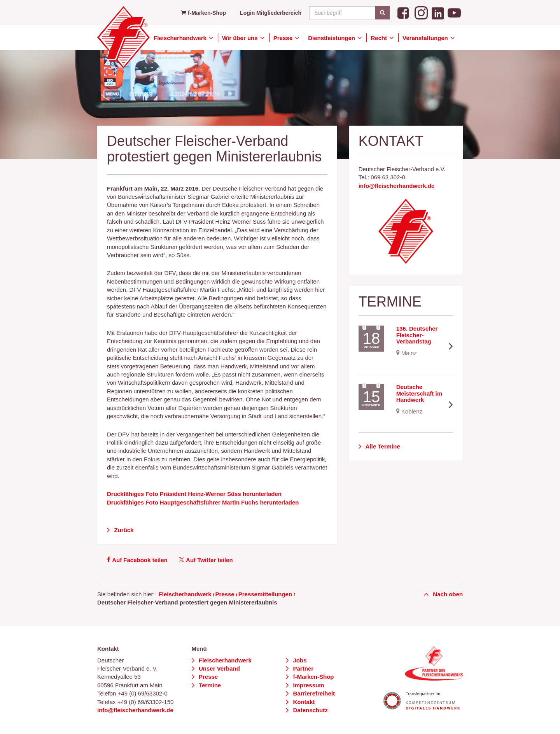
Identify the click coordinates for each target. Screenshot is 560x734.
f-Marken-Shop (203, 13)
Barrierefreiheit (313, 693)
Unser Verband (219, 668)
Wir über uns (241, 38)
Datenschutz (309, 710)
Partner (302, 668)
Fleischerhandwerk (181, 38)
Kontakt (303, 702)
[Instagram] (421, 12)
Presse (284, 38)
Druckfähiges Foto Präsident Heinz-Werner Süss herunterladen (194, 494)
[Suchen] (382, 13)
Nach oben (447, 594)
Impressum (308, 685)
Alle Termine (382, 446)
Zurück (123, 530)
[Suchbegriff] (348, 13)
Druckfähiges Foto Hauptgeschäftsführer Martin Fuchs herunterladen (203, 502)
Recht (380, 38)
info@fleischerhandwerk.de (397, 186)
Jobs (299, 660)
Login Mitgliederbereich (271, 13)
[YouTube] (454, 12)
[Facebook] (404, 12)
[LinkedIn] (438, 12)
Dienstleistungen (332, 38)
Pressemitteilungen (265, 594)
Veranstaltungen (426, 38)
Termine (209, 685)
